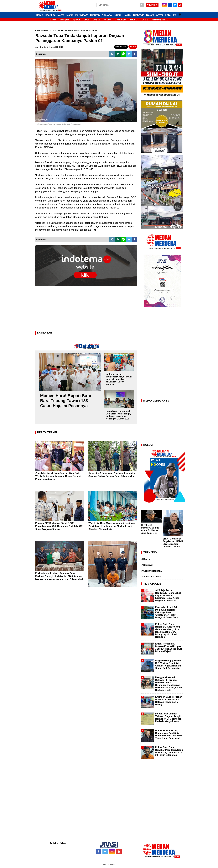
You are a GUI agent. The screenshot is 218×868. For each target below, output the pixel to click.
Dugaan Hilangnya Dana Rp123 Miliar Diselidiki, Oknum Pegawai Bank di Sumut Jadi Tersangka (168, 664)
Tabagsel (64, 20)
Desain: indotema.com (109, 864)
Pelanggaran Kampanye (75, 30)
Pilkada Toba (93, 30)
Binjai (86, 20)
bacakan (121, 47)
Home (39, 15)
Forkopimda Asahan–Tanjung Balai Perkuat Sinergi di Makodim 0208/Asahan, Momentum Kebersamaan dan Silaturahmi (59, 576)
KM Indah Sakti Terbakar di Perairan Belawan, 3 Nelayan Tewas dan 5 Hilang (169, 701)
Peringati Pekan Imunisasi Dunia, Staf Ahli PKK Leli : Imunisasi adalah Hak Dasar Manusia (119, 379)
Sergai (145, 20)
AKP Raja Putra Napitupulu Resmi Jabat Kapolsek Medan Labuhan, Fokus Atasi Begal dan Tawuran (168, 595)
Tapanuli (76, 20)
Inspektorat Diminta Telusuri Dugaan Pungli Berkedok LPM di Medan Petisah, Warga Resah (168, 718)
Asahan (108, 20)
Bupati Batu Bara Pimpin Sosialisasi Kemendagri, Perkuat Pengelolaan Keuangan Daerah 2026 (118, 415)
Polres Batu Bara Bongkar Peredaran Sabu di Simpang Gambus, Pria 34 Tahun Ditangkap (169, 751)
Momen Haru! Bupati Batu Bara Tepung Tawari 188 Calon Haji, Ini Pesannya (66, 401)
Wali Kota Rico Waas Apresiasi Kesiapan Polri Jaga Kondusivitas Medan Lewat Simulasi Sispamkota (112, 526)
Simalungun (120, 20)
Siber (63, 843)
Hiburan (95, 15)
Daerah (60, 30)
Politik (127, 15)
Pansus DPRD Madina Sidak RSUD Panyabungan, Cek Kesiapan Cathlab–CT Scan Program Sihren (59, 526)
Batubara (134, 20)
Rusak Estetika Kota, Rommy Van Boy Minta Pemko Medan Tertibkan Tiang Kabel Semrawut (169, 734)
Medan (53, 20)
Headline (50, 15)
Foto (168, 15)
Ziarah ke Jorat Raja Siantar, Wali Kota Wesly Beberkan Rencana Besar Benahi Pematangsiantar (58, 476)
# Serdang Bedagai (152, 571)
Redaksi (54, 843)
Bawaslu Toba (48, 30)
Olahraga (139, 15)
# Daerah (146, 559)
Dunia (118, 15)
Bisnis (70, 15)
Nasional (107, 15)
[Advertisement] (86, 309)
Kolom (150, 15)
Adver (160, 15)
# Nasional (147, 565)
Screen (152, 5)
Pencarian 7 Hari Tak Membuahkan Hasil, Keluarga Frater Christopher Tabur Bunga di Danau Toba (167, 612)
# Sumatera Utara (151, 577)
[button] (180, 13)
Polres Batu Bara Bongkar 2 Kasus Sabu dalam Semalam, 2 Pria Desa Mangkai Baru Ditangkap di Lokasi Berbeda (168, 631)
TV (174, 15)
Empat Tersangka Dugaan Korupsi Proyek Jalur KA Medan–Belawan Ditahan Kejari (169, 648)
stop (133, 47)
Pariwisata (82, 15)
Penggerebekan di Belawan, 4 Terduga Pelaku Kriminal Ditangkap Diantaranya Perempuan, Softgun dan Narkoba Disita (169, 684)
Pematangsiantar (160, 20)
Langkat (97, 20)
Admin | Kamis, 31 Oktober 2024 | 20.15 (49, 47)
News (61, 15)
